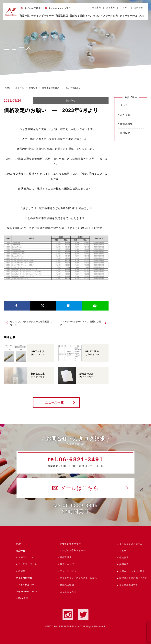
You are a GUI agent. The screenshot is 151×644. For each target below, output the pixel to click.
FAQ (89, 16)
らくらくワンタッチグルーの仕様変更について (31, 323)
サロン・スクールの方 (106, 16)
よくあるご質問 (68, 592)
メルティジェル (26, 557)
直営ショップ (67, 564)
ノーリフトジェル (27, 564)
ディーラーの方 (129, 16)
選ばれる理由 (77, 16)
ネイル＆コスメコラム (131, 544)
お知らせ (71, 100)
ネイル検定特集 (33, 8)
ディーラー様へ (68, 571)
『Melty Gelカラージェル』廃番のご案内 (81, 323)
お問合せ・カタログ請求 (132, 571)
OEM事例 (23, 598)
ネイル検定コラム (27, 585)
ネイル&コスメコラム (60, 8)
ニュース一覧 (54, 403)
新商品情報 (126, 124)
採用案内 (111, 8)
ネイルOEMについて (27, 591)
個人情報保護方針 (129, 585)
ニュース (125, 8)
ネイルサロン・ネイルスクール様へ (79, 578)
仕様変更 (125, 133)
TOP (18, 544)
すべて (124, 105)
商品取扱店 (66, 557)
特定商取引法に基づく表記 (133, 578)
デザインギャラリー (70, 544)
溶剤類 (22, 571)
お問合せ (139, 8)
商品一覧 (24, 16)
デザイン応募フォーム (74, 550)
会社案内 (97, 8)
